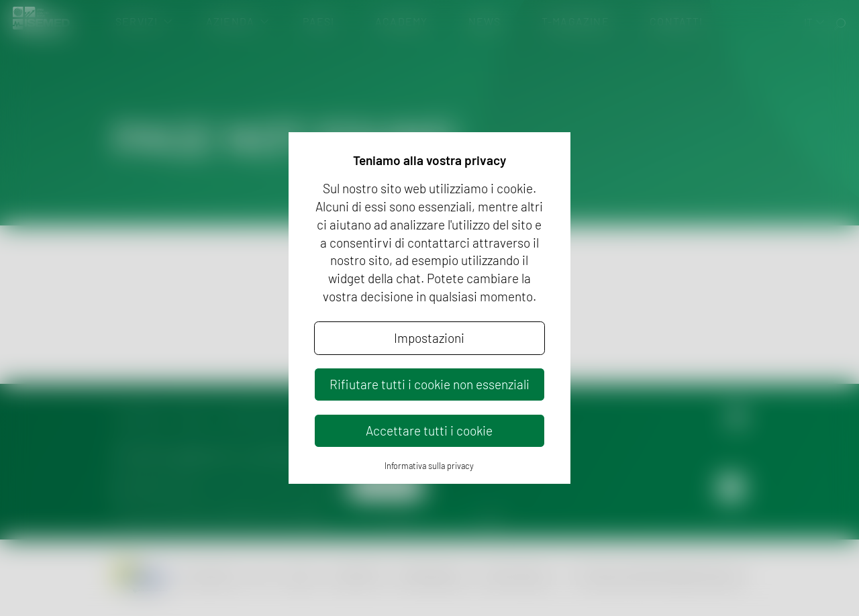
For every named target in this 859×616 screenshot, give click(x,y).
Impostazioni (429, 338)
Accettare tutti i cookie (429, 430)
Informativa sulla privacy (429, 466)
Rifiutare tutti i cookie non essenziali (429, 384)
